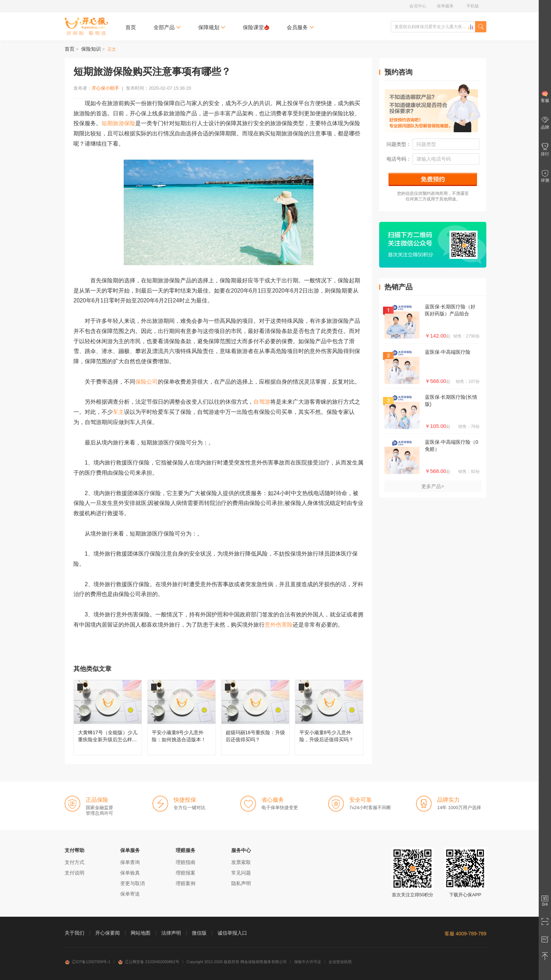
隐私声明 (241, 883)
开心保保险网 (86, 26)
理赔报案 (186, 873)
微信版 (199, 933)
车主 (118, 412)
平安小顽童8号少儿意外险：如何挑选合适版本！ (181, 718)
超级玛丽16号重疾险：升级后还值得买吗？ (255, 718)
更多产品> (433, 486)
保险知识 (91, 49)
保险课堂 (256, 27)
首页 (131, 27)
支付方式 (74, 862)
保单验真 (130, 873)
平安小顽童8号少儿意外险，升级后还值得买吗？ (329, 718)
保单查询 (130, 862)
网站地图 (141, 933)
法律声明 (171, 933)
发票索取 (241, 862)
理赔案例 (186, 883)
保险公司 (147, 382)
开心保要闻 (108, 933)
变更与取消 (132, 883)
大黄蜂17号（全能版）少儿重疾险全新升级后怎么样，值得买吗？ (108, 718)
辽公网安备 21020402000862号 (148, 962)
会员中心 (418, 6)
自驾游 (262, 402)
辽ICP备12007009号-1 (87, 962)
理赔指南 (186, 862)
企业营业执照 (340, 962)
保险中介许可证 (308, 962)
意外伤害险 (279, 625)
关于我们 (74, 933)
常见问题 (241, 873)
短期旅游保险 (118, 123)
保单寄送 (130, 894)
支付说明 (74, 873)
